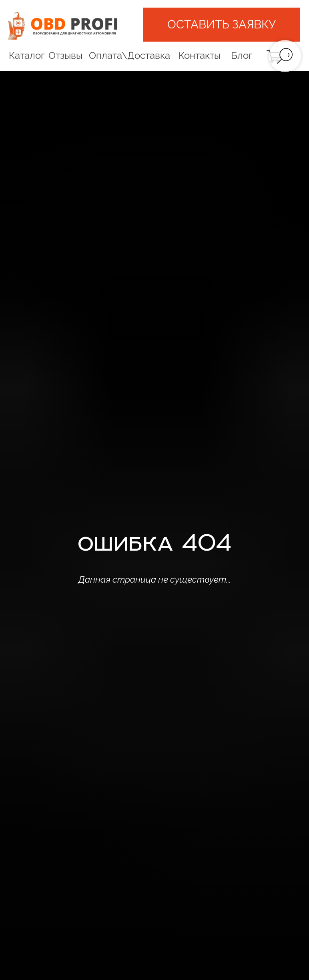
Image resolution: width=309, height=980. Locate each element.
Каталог (27, 55)
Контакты (200, 55)
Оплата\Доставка (129, 55)
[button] (222, 24)
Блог (242, 55)
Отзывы (65, 55)
